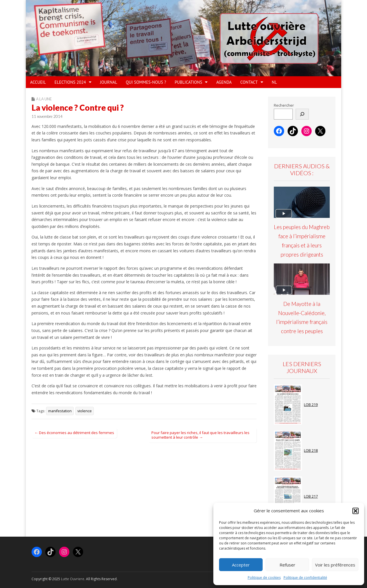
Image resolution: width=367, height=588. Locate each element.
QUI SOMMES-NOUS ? (146, 82)
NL (274, 82)
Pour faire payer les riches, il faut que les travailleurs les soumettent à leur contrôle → (200, 435)
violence (85, 411)
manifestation (60, 411)
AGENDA (224, 82)
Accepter (241, 565)
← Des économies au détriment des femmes (74, 433)
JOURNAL (109, 82)
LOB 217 (311, 496)
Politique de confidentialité (305, 578)
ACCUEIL (38, 82)
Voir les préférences (335, 565)
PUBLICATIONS (188, 82)
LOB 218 (311, 451)
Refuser (287, 565)
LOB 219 (311, 405)
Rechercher (284, 105)
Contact (249, 82)
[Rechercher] (302, 114)
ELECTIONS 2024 (70, 82)
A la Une (44, 99)
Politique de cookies (264, 578)
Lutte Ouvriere (73, 579)
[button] (356, 511)
